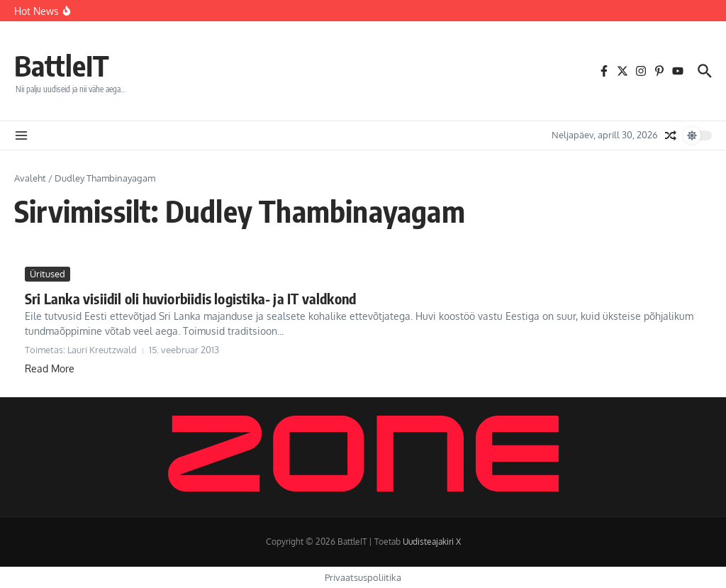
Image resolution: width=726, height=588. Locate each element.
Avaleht (30, 178)
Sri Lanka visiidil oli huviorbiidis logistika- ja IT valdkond (190, 298)
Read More (50, 368)
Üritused (48, 274)
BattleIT (62, 65)
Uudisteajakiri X (432, 542)
